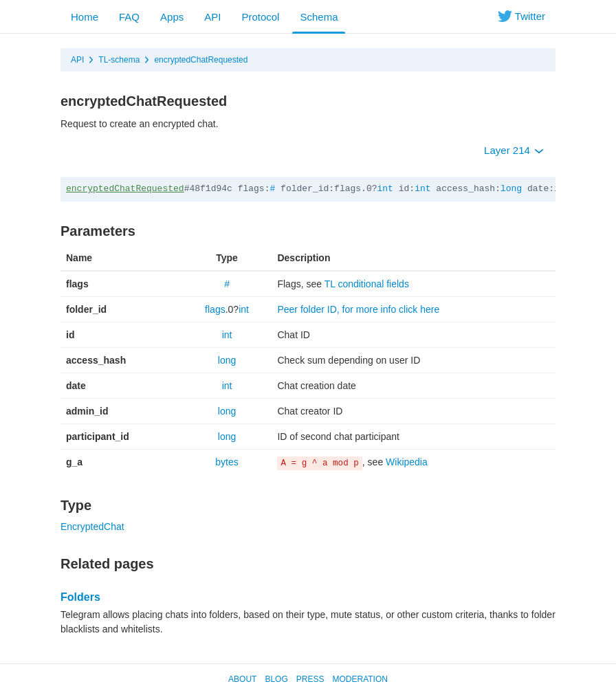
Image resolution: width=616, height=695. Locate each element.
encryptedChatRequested (201, 60)
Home (85, 17)
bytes (227, 462)
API (212, 17)
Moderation (360, 679)
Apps (172, 17)
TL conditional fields (367, 284)
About (242, 679)
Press (310, 679)
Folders (80, 597)
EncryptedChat (92, 527)
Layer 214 (514, 150)
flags (215, 309)
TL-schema (119, 60)
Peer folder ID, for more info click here (358, 309)
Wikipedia (407, 462)
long (511, 189)
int (385, 189)
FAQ (129, 17)
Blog (276, 679)
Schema (319, 17)
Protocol (260, 17)
